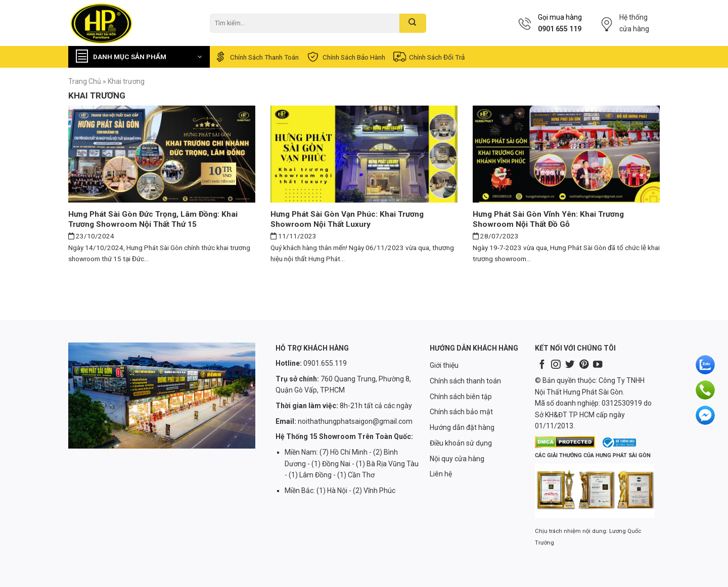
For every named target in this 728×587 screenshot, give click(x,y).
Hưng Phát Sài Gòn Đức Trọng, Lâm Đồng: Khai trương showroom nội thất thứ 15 (153, 219)
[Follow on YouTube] (598, 365)
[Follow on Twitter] (570, 365)
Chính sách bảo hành (346, 57)
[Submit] (413, 23)
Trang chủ (85, 81)
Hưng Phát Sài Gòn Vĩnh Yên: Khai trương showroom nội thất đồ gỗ (548, 219)
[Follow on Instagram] (556, 365)
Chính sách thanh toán (256, 57)
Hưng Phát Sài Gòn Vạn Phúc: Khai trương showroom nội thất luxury (347, 219)
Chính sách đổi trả (428, 57)
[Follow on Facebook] (542, 365)
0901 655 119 (560, 29)
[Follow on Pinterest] (584, 365)
